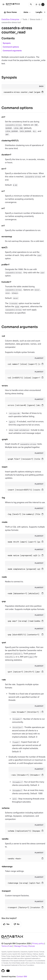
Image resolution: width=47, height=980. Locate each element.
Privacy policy (38, 944)
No (17, 924)
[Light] (36, 4)
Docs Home (10, 12)
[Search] (31, 4)
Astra (27, 12)
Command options (11, 47)
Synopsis (7, 43)
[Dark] (40, 4)
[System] (43, 4)
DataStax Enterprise (10, 19)
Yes (6, 924)
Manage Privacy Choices (24, 946)
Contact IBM (22, 977)
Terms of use (7, 946)
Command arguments (12, 51)
